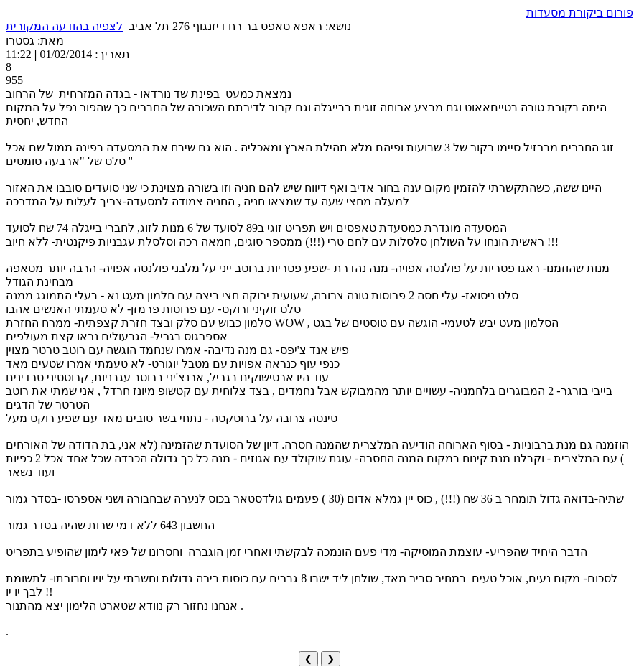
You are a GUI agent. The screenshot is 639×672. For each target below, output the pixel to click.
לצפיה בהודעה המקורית (64, 26)
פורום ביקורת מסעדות (580, 13)
